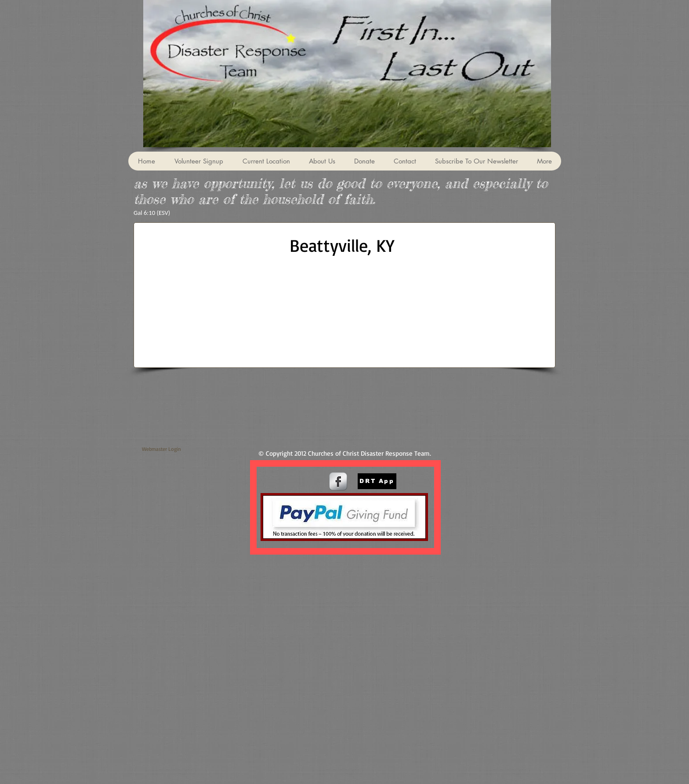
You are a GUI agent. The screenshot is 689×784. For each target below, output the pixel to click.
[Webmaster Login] (161, 449)
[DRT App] (377, 481)
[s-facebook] (338, 481)
